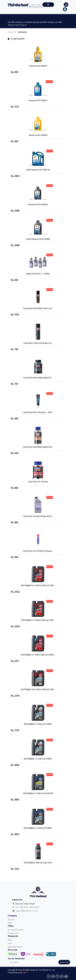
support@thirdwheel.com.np (27, 911)
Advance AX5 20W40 (38, 135)
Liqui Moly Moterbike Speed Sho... (38, 447)
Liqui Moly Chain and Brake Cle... (38, 343)
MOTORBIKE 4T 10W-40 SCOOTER (38, 793)
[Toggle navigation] (9, 17)
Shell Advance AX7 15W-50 (38, 170)
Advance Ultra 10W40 (38, 204)
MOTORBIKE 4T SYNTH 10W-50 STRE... (38, 620)
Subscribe (64, 962)
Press (10, 943)
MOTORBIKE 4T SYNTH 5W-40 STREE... (38, 655)
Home (10, 32)
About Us (11, 920)
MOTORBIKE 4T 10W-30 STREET (38, 724)
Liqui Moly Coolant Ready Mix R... (38, 516)
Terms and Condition (16, 930)
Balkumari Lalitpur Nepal (25, 904)
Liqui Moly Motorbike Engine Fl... (38, 378)
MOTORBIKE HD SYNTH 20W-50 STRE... (38, 689)
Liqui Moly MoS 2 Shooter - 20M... (38, 412)
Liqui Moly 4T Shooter (38, 482)
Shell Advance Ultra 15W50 (38, 239)
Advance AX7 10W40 (38, 100)
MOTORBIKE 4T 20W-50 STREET (38, 828)
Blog (10, 940)
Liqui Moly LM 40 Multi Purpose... (38, 551)
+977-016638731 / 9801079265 (27, 907)
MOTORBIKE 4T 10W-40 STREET (38, 759)
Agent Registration (15, 947)
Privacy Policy (13, 933)
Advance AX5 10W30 (38, 66)
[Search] (38, 962)
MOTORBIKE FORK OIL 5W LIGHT (38, 863)
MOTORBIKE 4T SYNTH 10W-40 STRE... (38, 585)
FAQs (10, 923)
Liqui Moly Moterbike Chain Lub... (38, 308)
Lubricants (22, 32)
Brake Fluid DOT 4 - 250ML (38, 274)
